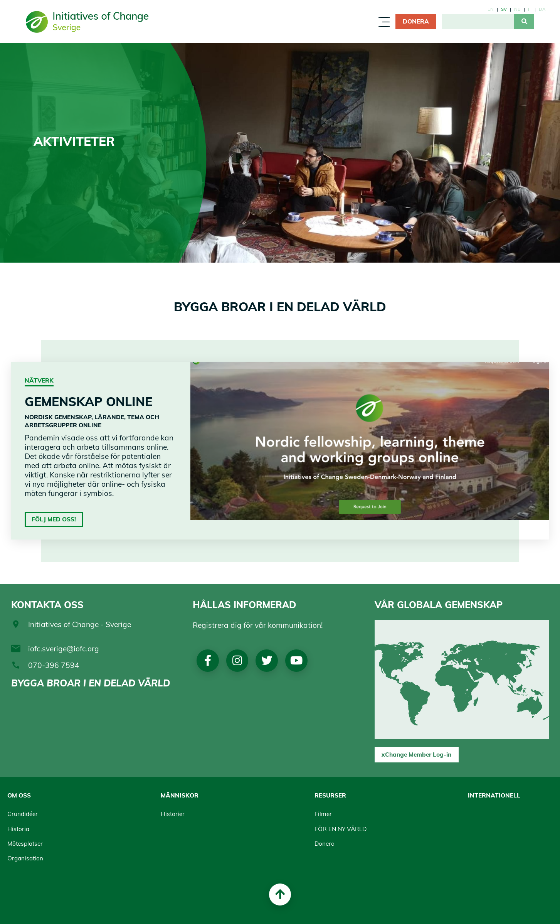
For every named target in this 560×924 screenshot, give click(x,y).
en (491, 9)
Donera (416, 21)
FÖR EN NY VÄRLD (341, 829)
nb (517, 9)
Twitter (267, 661)
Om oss (19, 795)
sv (504, 9)
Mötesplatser (25, 844)
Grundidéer (23, 814)
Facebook (208, 661)
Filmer (323, 814)
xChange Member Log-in (416, 755)
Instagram (237, 661)
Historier (173, 814)
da (542, 9)
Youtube (296, 661)
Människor (180, 795)
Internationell (494, 795)
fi (530, 9)
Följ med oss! (54, 519)
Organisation (25, 858)
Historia (18, 829)
